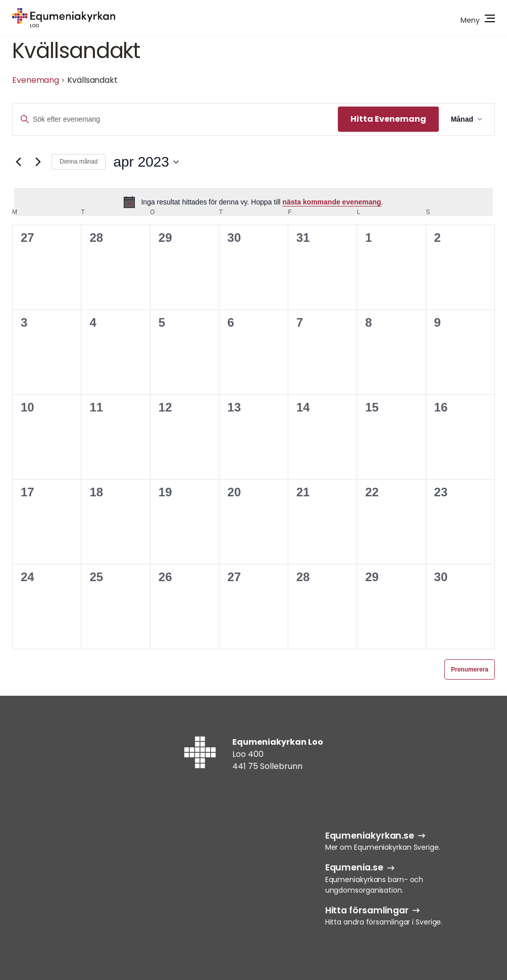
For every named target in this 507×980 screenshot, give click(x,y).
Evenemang (36, 80)
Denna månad (79, 162)
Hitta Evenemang (388, 119)
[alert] (253, 202)
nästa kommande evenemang (332, 202)
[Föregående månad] (18, 162)
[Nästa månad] (38, 162)
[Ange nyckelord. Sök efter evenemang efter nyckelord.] (175, 119)
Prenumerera (470, 669)
